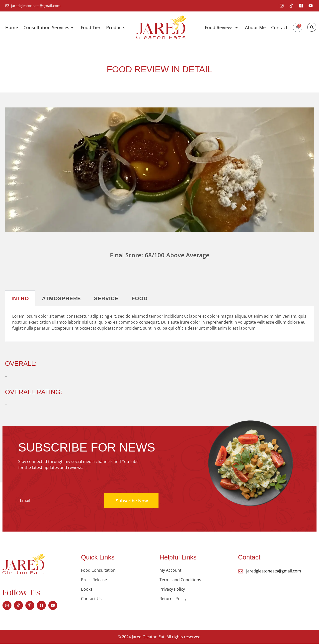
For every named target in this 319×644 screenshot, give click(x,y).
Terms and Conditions (180, 580)
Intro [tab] (20, 299)
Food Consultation (98, 570)
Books (87, 589)
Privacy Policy (172, 589)
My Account (170, 570)
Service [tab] (106, 299)
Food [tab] (140, 299)
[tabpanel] (159, 324)
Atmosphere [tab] (61, 299)
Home (12, 28)
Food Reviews (222, 28)
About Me (255, 28)
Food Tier (91, 28)
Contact (279, 28)
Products (116, 28)
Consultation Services (49, 28)
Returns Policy (173, 599)
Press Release (94, 580)
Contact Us (91, 599)
